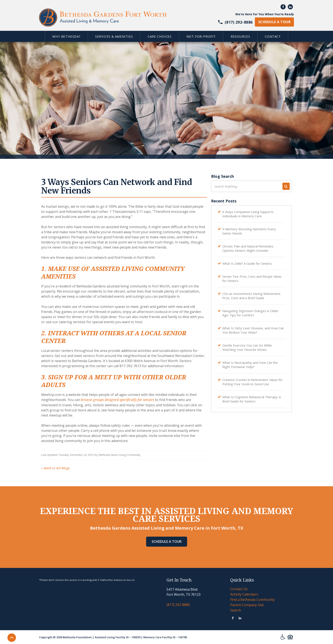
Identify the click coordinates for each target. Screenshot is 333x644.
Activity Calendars (244, 594)
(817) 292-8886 (178, 605)
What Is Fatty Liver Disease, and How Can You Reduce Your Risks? (253, 330)
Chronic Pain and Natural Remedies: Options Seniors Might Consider (248, 248)
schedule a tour (274, 22)
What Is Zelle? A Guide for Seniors (247, 263)
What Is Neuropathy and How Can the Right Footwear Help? (250, 365)
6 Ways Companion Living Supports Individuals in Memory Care (248, 214)
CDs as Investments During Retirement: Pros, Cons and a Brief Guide (252, 296)
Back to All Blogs (55, 468)
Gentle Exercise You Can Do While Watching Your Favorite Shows (247, 347)
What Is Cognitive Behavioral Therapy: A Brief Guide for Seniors (252, 399)
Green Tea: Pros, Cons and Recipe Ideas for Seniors (252, 279)
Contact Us (239, 589)
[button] (66, 36)
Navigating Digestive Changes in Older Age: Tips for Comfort (250, 313)
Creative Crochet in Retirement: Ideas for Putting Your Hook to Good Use (253, 382)
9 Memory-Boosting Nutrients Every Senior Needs (249, 231)
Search (236, 610)
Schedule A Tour (167, 542)
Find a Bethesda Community (252, 600)
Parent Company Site (247, 605)
